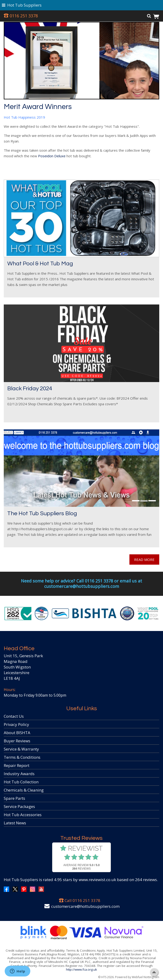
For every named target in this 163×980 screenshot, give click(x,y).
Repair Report (17, 765)
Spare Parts (14, 798)
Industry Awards (19, 774)
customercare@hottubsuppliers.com (85, 906)
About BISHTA (17, 733)
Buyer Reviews (17, 741)
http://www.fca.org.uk (81, 969)
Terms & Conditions (22, 757)
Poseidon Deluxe (52, 156)
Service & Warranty (21, 749)
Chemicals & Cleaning (24, 790)
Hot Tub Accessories (23, 815)
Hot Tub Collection (21, 782)
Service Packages (19, 806)
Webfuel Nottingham (146, 977)
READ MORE (144, 559)
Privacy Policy (16, 724)
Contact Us (14, 716)
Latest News (15, 823)
